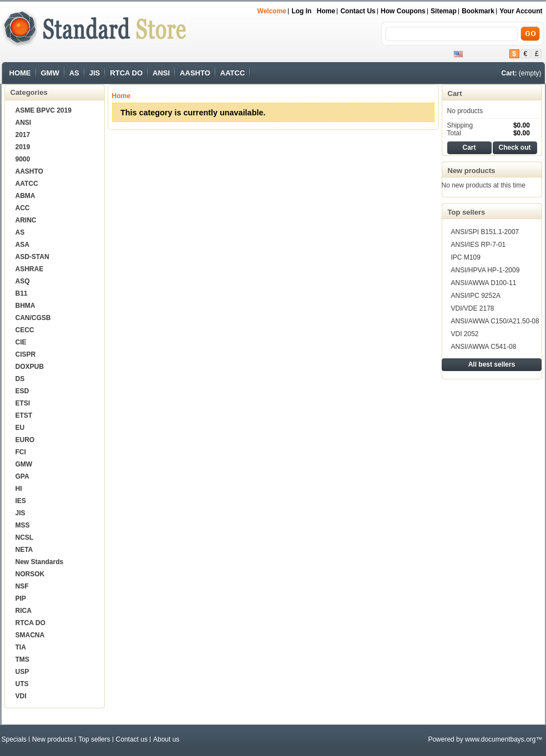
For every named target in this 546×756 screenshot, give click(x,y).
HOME (20, 73)
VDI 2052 (465, 334)
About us (166, 739)
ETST (24, 415)
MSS (23, 525)
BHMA (26, 306)
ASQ (23, 281)
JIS (95, 73)
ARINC (26, 220)
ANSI (161, 73)
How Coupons (403, 11)
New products (472, 171)
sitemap (444, 11)
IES (21, 501)
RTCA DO (126, 73)
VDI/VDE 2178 (473, 308)
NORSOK (30, 574)
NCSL (25, 537)
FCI (21, 452)
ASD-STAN (32, 257)
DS (20, 379)
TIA (21, 647)
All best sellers (492, 364)
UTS (22, 684)
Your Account (521, 11)
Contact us (358, 11)
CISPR (26, 354)
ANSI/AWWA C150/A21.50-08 (495, 321)
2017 (23, 135)
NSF (22, 586)
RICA (24, 611)
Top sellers (467, 212)
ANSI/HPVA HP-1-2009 (486, 270)
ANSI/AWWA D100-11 (484, 283)
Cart (455, 93)
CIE (21, 342)
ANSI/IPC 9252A (476, 296)
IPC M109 (466, 257)
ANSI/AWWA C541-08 (484, 347)
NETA (24, 550)
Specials (14, 739)
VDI (21, 696)
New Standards (40, 562)
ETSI (23, 403)
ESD (22, 391)
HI (19, 489)
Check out (514, 148)
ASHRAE (30, 269)
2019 (23, 147)
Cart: (509, 73)
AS (74, 73)
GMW (50, 73)
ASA (22, 245)
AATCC (233, 73)
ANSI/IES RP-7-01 (479, 245)
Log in (301, 11)
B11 (22, 293)
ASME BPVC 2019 (44, 110)
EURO (25, 440)
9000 (23, 159)
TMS (22, 659)
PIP (21, 598)
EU (20, 428)
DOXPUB (30, 367)
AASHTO (195, 73)
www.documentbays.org (500, 739)
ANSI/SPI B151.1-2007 (485, 232)
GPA (22, 476)
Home (326, 11)
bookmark (478, 11)
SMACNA (30, 635)
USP (22, 672)
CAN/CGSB (33, 318)
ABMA (26, 196)
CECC (25, 330)
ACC (23, 208)
